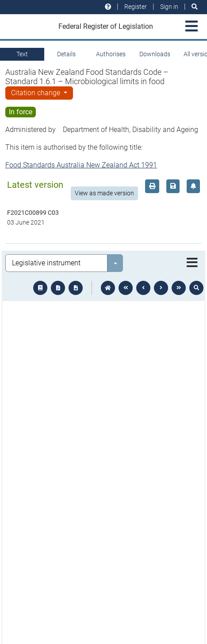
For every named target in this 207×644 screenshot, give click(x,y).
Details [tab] (66, 54)
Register (136, 7)
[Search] (195, 7)
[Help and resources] (108, 7)
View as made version (104, 193)
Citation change (36, 93)
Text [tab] (22, 54)
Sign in (169, 7)
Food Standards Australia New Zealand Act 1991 (81, 165)
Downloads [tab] (155, 54)
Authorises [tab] (111, 54)
